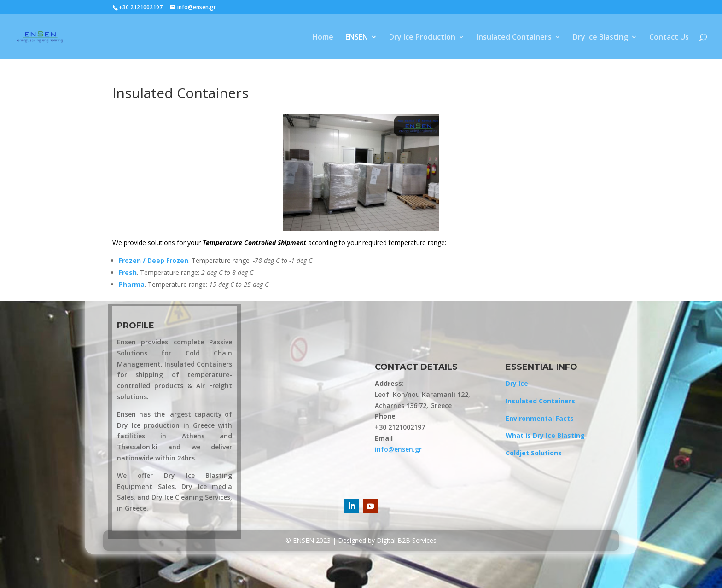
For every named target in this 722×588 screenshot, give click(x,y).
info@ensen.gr (398, 449)
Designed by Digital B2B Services (387, 540)
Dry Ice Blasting (600, 38)
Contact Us (669, 38)
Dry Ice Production (422, 38)
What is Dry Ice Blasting (545, 435)
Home (323, 38)
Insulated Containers (514, 38)
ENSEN (357, 38)
